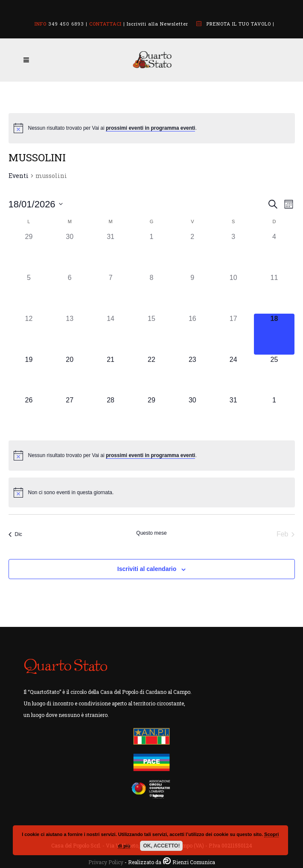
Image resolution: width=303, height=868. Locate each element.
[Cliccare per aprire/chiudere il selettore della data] (36, 204)
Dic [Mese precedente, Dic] (15, 534)
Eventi (19, 176)
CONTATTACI (105, 24)
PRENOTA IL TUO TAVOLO (239, 24)
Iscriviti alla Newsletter (157, 24)
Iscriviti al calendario (147, 569)
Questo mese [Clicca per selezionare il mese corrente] (151, 533)
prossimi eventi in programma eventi (150, 128)
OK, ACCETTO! (161, 846)
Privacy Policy (106, 862)
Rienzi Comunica (194, 862)
